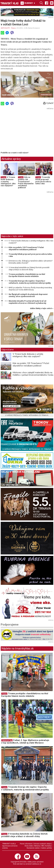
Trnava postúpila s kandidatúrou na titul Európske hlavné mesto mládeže (27, 275)
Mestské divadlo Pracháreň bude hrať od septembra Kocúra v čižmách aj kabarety (27, 302)
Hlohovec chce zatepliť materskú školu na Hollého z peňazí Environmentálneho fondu (33, 374)
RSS (43, 846)
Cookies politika (46, 848)
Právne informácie (26, 844)
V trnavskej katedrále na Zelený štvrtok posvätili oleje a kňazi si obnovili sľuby (29, 269)
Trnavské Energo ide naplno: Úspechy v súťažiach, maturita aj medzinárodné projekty (30, 282)
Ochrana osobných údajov (42, 844)
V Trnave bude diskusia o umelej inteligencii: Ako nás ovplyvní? (8, 181)
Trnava (13, 28)
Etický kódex (29, 846)
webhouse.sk (37, 864)
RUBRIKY (28, 3)
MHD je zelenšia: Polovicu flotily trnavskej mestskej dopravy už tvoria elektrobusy (30, 289)
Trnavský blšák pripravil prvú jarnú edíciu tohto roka (43, 180)
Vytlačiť (48, 103)
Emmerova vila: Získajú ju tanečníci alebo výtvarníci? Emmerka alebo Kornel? (31, 262)
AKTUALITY (5, 28)
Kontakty (48, 846)
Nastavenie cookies (33, 848)
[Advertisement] (25, 130)
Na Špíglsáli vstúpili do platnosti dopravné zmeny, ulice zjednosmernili (28, 295)
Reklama (37, 846)
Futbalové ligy (7, 740)
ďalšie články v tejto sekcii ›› (42, 308)
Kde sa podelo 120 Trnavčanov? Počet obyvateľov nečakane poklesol (26, 182)
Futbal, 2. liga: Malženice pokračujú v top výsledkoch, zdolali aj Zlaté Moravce (25, 742)
